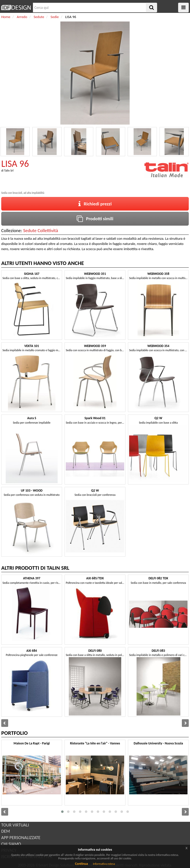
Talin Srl (9, 171)
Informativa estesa (104, 864)
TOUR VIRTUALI (15, 825)
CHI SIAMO (11, 844)
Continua (81, 864)
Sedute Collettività (41, 230)
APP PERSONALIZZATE (21, 838)
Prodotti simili (95, 219)
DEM (6, 831)
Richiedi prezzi (95, 204)
